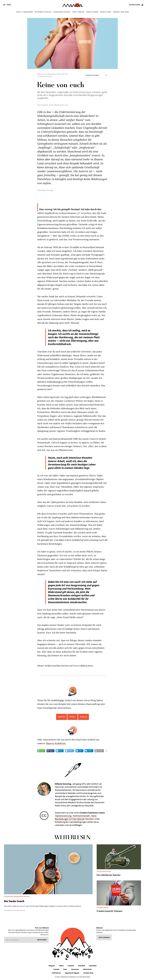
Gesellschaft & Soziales (62, 12)
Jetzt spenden (104, 937)
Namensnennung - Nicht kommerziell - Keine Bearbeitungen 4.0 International (76, 817)
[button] (41, 751)
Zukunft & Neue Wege (121, 12)
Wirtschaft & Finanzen (43, 12)
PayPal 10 (83, 717)
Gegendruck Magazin (72, 973)
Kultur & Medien (92, 12)
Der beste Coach (14, 901)
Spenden (62, 717)
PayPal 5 (72, 717)
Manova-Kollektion (56, 743)
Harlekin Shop (88, 973)
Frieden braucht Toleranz (110, 911)
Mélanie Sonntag (47, 190)
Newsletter (93, 966)
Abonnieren (42, 940)
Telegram (52, 966)
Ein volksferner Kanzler (109, 875)
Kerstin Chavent (20, 910)
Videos (61, 966)
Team (65, 969)
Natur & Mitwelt (78, 12)
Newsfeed (81, 966)
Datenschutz (87, 969)
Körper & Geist (106, 12)
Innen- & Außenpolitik (24, 12)
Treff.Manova (56, 973)
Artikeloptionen (96, 75)
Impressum (75, 969)
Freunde (56, 969)
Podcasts (71, 966)
